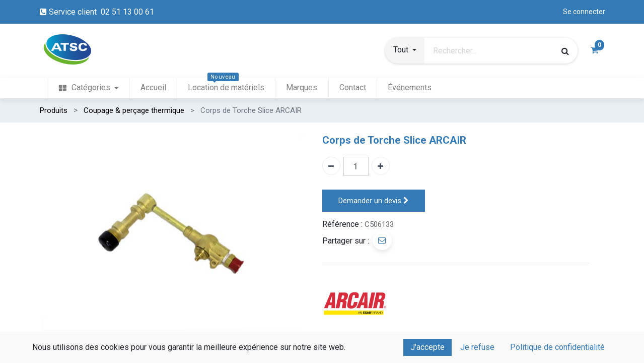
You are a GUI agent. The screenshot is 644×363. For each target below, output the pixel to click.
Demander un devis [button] (374, 201)
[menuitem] (89, 88)
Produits (54, 110)
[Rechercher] (565, 51)
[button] (405, 51)
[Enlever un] (331, 166)
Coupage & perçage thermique (134, 110)
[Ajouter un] (381, 166)
